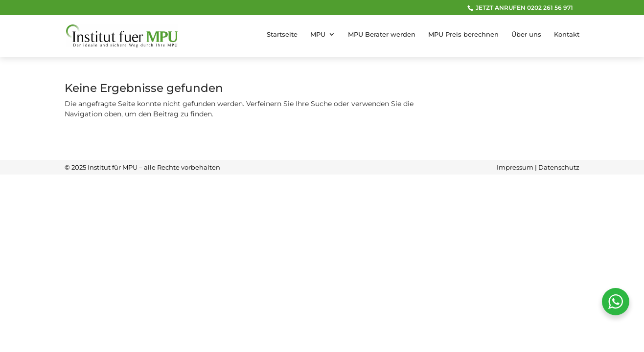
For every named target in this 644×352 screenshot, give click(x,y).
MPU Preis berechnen (463, 34)
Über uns (526, 34)
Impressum (515, 167)
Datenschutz (559, 167)
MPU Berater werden (382, 34)
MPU (318, 34)
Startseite (282, 34)
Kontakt (567, 34)
